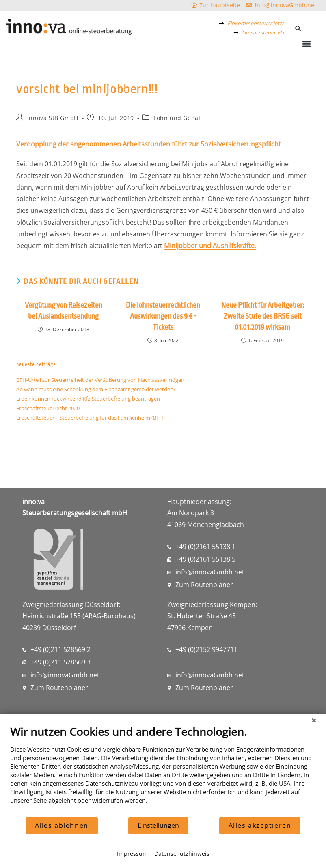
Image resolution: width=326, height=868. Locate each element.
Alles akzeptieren (260, 825)
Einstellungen (158, 825)
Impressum (132, 854)
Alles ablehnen (62, 825)
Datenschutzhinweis (182, 854)
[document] (163, 771)
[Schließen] (314, 720)
